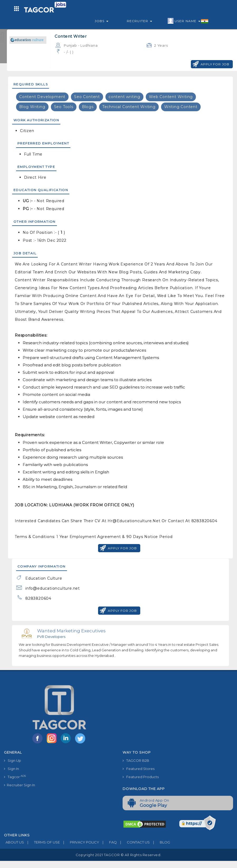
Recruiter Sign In (20, 785)
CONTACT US (133, 842)
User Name (188, 21)
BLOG (160, 842)
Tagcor (15, 777)
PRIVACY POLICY (79, 842)
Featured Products (141, 777)
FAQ (108, 842)
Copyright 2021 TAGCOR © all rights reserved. (118, 855)
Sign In (11, 769)
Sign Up (13, 760)
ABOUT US (14, 842)
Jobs (101, 21)
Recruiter (139, 21)
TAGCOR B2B (136, 760)
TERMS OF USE (42, 842)
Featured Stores (139, 769)
